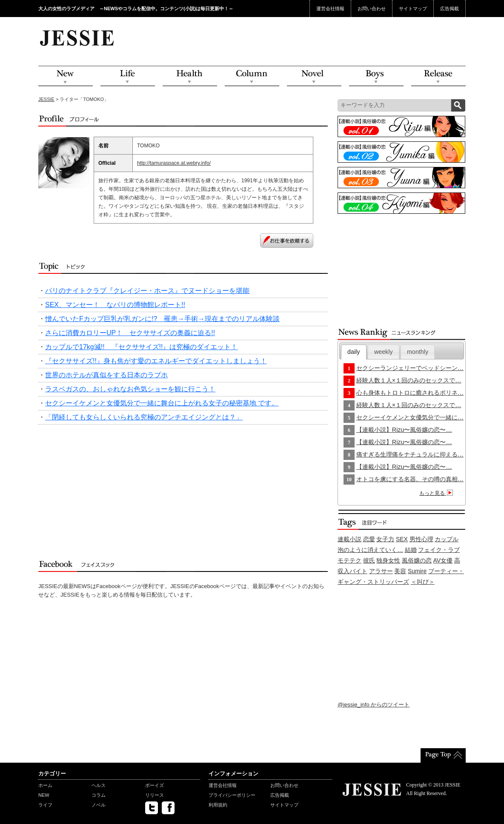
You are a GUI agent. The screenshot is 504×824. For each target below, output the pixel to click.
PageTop (443, 755)
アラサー (381, 571)
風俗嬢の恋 (417, 560)
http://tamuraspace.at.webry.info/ (174, 163)
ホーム (45, 785)
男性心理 (421, 539)
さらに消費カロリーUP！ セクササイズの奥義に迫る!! (130, 333)
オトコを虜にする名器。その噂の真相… (410, 479)
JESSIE (46, 99)
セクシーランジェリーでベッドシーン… (410, 368)
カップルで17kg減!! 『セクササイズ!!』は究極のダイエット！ (141, 347)
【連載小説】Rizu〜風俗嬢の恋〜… (404, 430)
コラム (99, 795)
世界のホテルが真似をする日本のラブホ (106, 375)
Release (438, 76)
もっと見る (437, 493)
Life (128, 76)
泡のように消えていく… (370, 550)
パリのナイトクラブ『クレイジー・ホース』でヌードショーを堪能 (147, 291)
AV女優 (443, 560)
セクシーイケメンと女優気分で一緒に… (410, 417)
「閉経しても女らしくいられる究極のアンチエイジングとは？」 (144, 417)
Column (252, 76)
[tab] (354, 352)
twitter (152, 808)
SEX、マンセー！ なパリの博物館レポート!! (115, 305)
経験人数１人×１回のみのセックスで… (409, 380)
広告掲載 (450, 9)
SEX (402, 539)
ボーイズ (155, 785)
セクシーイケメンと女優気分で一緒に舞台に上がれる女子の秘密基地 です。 (162, 403)
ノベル (99, 805)
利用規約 (218, 805)
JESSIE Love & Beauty (78, 37)
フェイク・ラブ (439, 550)
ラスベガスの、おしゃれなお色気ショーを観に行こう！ (130, 389)
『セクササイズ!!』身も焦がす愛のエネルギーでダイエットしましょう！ (156, 361)
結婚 (411, 550)
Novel (314, 76)
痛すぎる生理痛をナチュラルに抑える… (410, 454)
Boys (376, 76)
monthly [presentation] (418, 352)
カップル (447, 539)
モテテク (349, 560)
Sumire (417, 571)
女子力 (385, 539)
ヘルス (99, 785)
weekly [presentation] (384, 352)
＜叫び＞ (423, 582)
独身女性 (388, 560)
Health (190, 76)
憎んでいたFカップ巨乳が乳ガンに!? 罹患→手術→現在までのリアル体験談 (162, 319)
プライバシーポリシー (232, 795)
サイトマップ (413, 9)
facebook (168, 808)
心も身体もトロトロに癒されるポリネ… (410, 393)
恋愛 (369, 539)
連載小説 (349, 539)
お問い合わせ (372, 9)
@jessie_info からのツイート (374, 705)
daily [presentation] (354, 352)
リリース (155, 795)
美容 (400, 571)
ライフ (45, 805)
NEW (66, 76)
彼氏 (369, 560)
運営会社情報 (330, 9)
